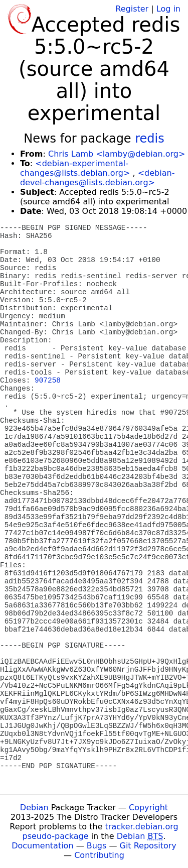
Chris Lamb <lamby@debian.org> (117, 154)
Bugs (97, 846)
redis (150, 139)
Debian (34, 808)
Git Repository (148, 846)
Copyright (148, 808)
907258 (48, 381)
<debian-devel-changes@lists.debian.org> (97, 178)
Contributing (99, 855)
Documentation (42, 846)
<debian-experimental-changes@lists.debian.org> (75, 168)
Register (132, 9)
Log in (168, 9)
